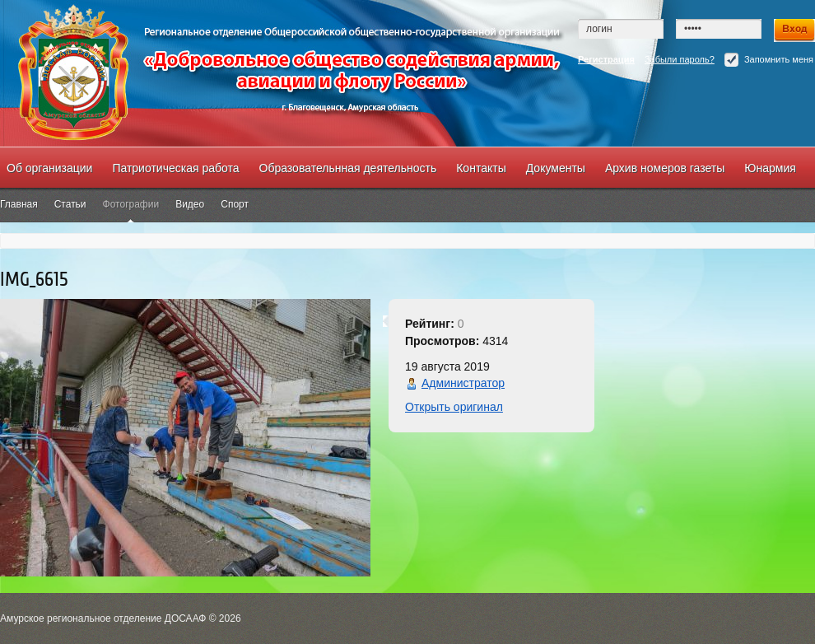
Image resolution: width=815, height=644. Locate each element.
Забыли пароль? (680, 59)
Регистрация (606, 59)
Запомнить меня (769, 60)
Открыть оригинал (454, 407)
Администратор (463, 383)
